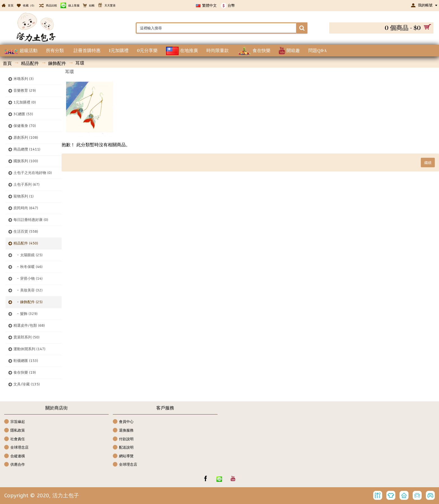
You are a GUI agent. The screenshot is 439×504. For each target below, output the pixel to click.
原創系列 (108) (26, 137)
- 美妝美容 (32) (28, 290)
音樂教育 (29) (25, 90)
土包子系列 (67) (26, 184)
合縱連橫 (15, 456)
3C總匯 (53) (23, 114)
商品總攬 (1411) (27, 149)
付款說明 (123, 439)
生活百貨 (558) (26, 231)
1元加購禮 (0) (25, 102)
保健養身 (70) (25, 126)
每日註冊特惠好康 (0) (31, 220)
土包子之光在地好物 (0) (33, 173)
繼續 (428, 162)
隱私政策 (15, 431)
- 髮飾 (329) (25, 314)
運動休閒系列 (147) (29, 349)
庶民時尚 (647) (26, 208)
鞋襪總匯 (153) (26, 361)
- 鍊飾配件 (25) (28, 302)
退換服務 (123, 431)
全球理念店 (16, 448)
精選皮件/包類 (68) (29, 325)
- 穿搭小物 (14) (28, 278)
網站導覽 (123, 456)
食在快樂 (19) (25, 372)
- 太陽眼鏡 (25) (28, 255)
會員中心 (123, 422)
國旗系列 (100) (26, 161)
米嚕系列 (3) (24, 79)
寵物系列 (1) (24, 196)
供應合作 (15, 465)
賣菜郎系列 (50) (26, 337)
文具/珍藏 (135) (27, 384)
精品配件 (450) (26, 243)
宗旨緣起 (15, 422)
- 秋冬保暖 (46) (28, 267)
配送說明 (123, 448)
